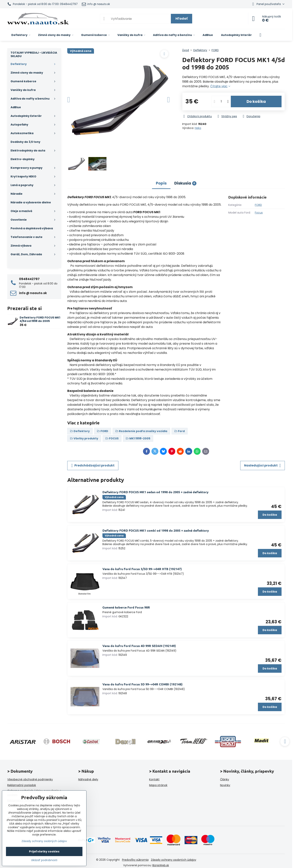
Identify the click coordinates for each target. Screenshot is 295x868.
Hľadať (182, 19)
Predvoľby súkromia (135, 860)
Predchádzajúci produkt (93, 466)
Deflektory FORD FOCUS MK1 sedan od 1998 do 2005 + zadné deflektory (155, 492)
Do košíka (256, 101)
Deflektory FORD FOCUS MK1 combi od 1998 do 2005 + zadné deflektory (156, 530)
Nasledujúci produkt (263, 466)
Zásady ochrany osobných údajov (174, 860)
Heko (198, 128)
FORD (258, 205)
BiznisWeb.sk (161, 865)
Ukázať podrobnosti (44, 860)
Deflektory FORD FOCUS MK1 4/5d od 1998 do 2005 (40, 319)
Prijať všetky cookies (44, 851)
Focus (259, 213)
